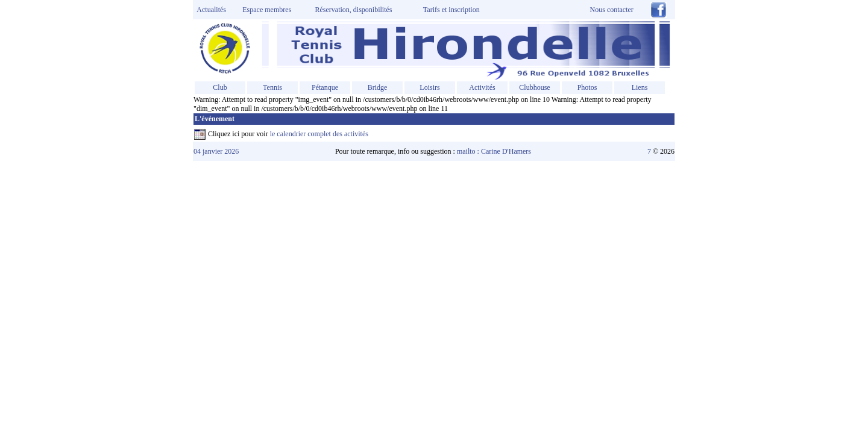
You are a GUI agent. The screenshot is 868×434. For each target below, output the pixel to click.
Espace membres (267, 10)
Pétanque (325, 87)
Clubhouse (534, 87)
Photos (587, 87)
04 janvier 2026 (216, 151)
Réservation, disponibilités (354, 10)
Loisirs (429, 87)
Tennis (272, 87)
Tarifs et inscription (451, 10)
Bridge (378, 87)
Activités (482, 87)
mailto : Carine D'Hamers (495, 151)
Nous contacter (612, 10)
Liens (640, 87)
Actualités (210, 10)
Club (220, 87)
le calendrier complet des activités (319, 134)
